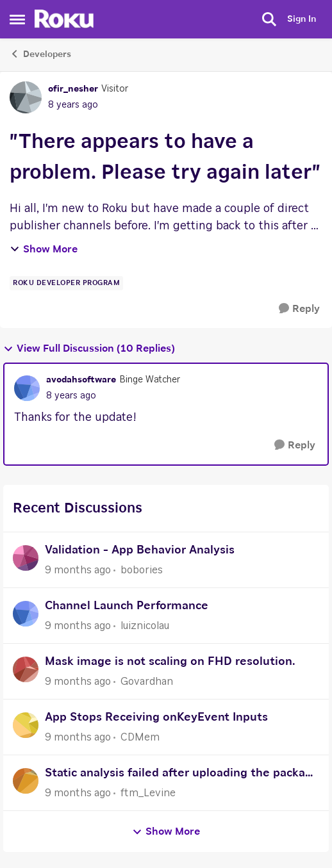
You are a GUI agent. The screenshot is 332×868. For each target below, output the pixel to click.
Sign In (302, 19)
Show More (44, 249)
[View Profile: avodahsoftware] (27, 388)
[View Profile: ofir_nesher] (26, 97)
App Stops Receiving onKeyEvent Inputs (156, 717)
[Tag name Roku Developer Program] (66, 283)
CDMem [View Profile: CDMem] (140, 737)
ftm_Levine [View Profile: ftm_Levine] (148, 793)
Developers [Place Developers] (40, 54)
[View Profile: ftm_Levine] (26, 781)
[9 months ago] (78, 570)
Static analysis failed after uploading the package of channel (182, 775)
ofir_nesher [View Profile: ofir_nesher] (73, 89)
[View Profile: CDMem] (26, 725)
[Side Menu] (17, 19)
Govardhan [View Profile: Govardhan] (147, 682)
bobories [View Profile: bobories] (142, 570)
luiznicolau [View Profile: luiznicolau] (145, 626)
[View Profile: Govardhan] (26, 669)
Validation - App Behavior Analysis (140, 550)
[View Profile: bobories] (26, 558)
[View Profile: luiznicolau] (26, 614)
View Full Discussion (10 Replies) (89, 349)
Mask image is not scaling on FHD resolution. (170, 662)
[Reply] (299, 309)
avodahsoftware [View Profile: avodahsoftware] (81, 380)
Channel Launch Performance (127, 606)
